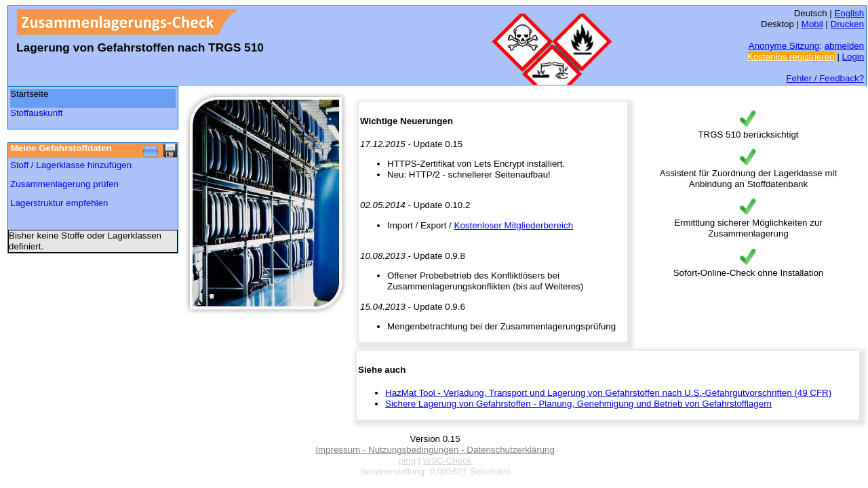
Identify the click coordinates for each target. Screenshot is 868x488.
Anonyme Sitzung (784, 46)
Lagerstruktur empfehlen (59, 203)
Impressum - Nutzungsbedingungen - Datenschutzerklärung (435, 450)
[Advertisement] (75, 293)
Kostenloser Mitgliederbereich (514, 225)
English (849, 13)
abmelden (845, 46)
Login (853, 57)
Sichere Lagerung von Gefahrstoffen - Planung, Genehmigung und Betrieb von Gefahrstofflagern (578, 404)
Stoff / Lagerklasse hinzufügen (71, 165)
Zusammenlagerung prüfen (64, 184)
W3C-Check (448, 461)
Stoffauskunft (37, 113)
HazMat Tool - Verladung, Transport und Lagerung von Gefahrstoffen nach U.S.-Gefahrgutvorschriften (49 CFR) (608, 393)
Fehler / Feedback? (825, 78)
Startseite (29, 94)
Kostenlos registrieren (791, 57)
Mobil (812, 24)
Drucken (848, 24)
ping (407, 461)
